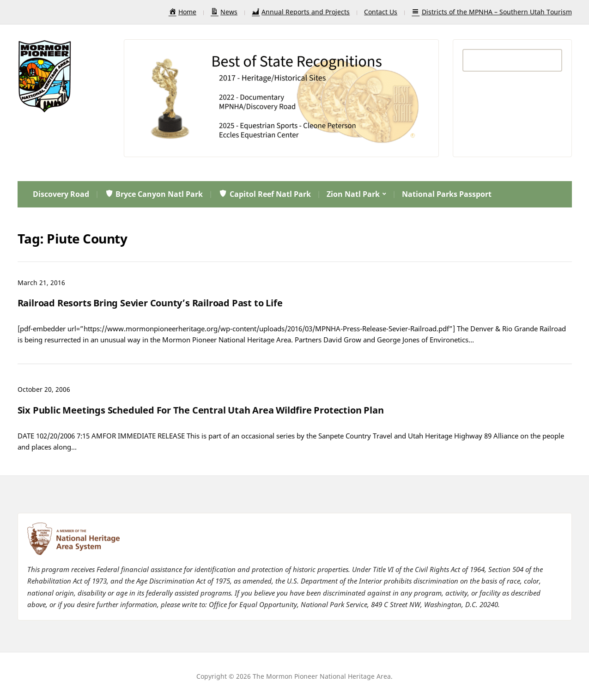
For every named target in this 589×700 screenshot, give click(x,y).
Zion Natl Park (353, 194)
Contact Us (381, 12)
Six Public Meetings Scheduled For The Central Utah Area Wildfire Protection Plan (201, 410)
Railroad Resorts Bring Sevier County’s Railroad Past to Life (150, 303)
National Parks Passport (447, 194)
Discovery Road (61, 194)
